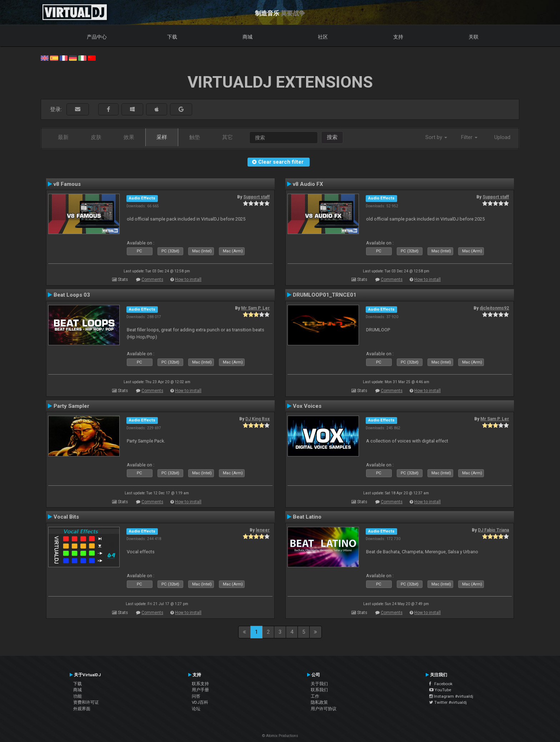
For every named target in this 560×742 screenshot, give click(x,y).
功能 (77, 696)
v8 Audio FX (308, 184)
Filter (469, 137)
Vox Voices (307, 406)
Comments (152, 280)
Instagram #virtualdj (451, 696)
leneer (263, 530)
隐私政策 (319, 702)
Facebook (441, 684)
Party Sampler (71, 406)
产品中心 (97, 37)
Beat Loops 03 (72, 295)
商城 (247, 37)
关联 (474, 37)
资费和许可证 (86, 702)
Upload (502, 137)
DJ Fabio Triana (493, 530)
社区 (323, 37)
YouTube (440, 690)
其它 (227, 137)
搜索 (332, 137)
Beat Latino (307, 517)
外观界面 (82, 709)
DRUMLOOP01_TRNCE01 (325, 295)
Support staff (256, 197)
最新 (63, 137)
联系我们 (319, 690)
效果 (129, 137)
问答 (196, 696)
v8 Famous (67, 184)
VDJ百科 (200, 702)
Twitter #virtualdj (448, 702)
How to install (188, 280)
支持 (398, 37)
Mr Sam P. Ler (255, 308)
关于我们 (319, 684)
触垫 (195, 137)
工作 (315, 696)
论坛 (196, 709)
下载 (172, 37)
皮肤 (96, 137)
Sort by (436, 137)
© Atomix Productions (280, 736)
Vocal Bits (66, 517)
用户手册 (200, 690)
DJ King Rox (257, 419)
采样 (162, 137)
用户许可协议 (324, 709)
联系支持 (200, 684)
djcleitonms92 (494, 308)
